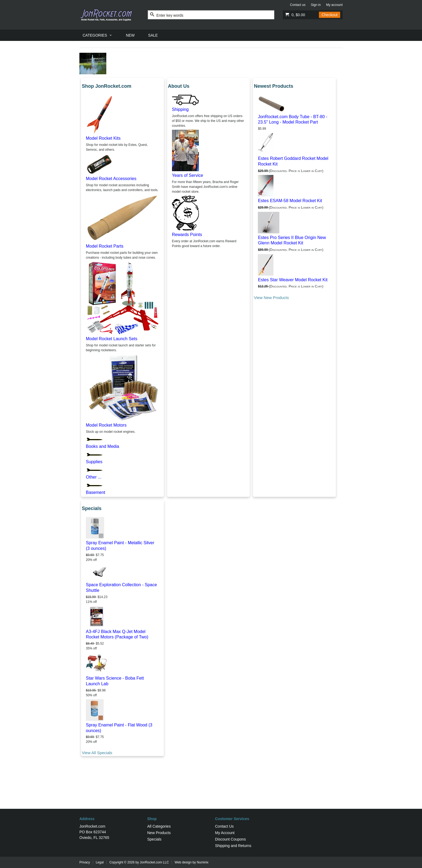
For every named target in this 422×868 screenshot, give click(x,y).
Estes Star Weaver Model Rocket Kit (293, 280)
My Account (225, 833)
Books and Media (103, 446)
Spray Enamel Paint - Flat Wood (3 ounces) (119, 728)
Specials (154, 839)
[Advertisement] (211, 791)
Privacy (85, 862)
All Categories (159, 826)
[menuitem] (98, 35)
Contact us (298, 5)
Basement (96, 492)
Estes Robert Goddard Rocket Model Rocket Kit (293, 161)
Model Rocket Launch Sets (112, 339)
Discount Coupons (230, 839)
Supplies (94, 462)
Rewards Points (187, 235)
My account (334, 5)
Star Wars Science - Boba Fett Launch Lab (115, 681)
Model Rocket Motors (106, 425)
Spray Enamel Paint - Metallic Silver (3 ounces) (120, 546)
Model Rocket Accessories (111, 179)
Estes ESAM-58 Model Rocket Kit (290, 201)
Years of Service (188, 175)
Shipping (180, 109)
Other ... (94, 477)
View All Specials (97, 753)
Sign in (316, 5)
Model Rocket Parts (105, 246)
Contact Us (224, 826)
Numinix (203, 862)
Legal (100, 862)
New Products (159, 833)
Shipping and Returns (233, 846)
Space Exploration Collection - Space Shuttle (121, 588)
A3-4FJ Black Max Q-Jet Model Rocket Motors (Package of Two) (117, 634)
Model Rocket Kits (103, 138)
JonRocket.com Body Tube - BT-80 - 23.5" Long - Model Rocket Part (293, 120)
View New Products (271, 298)
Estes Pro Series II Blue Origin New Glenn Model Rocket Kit (292, 240)
